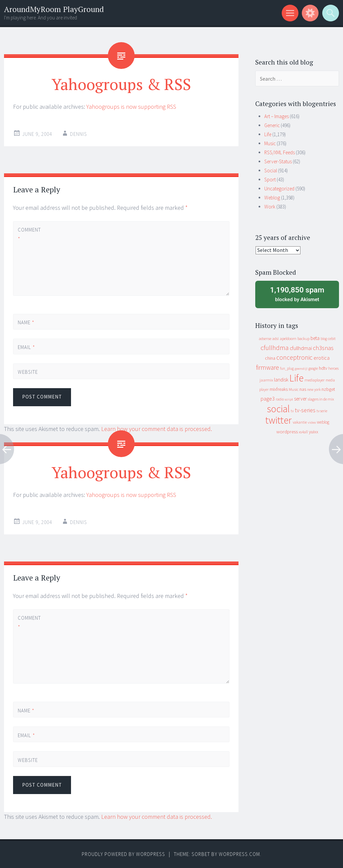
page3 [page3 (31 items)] (268, 399)
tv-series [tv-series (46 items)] (305, 410)
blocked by (297, 294)
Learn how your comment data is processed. (157, 429)
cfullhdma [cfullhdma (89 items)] (275, 348)
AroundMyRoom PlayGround (54, 9)
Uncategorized (279, 189)
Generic (272, 125)
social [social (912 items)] (278, 409)
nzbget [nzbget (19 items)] (328, 389)
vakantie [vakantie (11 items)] (300, 422)
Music (270, 143)
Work (270, 207)
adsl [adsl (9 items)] (276, 339)
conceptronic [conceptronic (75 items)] (294, 357)
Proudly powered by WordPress (123, 854)
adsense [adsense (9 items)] (265, 339)
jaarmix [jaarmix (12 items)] (266, 380)
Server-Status (278, 161)
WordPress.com (239, 854)
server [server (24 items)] (300, 399)
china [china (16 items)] (270, 358)
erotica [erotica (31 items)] (322, 358)
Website (28, 372)
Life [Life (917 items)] (296, 378)
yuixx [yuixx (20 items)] (314, 432)
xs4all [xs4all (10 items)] (303, 432)
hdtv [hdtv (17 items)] (323, 368)
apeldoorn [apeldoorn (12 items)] (288, 338)
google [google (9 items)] (313, 368)
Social (271, 170)
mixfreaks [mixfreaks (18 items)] (279, 389)
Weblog (272, 198)
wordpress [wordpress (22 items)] (287, 431)
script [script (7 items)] (289, 399)
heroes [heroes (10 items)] (333, 368)
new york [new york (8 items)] (314, 389)
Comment (29, 234)
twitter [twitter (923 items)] (279, 420)
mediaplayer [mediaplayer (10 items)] (315, 380)
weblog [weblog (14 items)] (323, 422)
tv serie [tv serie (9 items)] (322, 411)
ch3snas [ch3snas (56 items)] (323, 348)
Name (26, 322)
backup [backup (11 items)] (303, 338)
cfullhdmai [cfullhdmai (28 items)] (301, 348)
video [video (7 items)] (312, 422)
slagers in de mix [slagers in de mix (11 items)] (321, 399)
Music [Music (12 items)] (294, 389)
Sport (270, 180)
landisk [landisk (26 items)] (281, 380)
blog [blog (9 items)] (324, 339)
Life (268, 134)
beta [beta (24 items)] (315, 338)
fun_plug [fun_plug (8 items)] (287, 368)
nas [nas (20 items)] (303, 389)
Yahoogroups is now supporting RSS (131, 107)
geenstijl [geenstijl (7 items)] (301, 369)
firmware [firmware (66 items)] (267, 367)
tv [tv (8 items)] (292, 411)
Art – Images (277, 116)
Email (26, 347)
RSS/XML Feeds (280, 152)
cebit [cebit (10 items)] (332, 338)
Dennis (79, 134)
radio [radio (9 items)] (280, 399)
